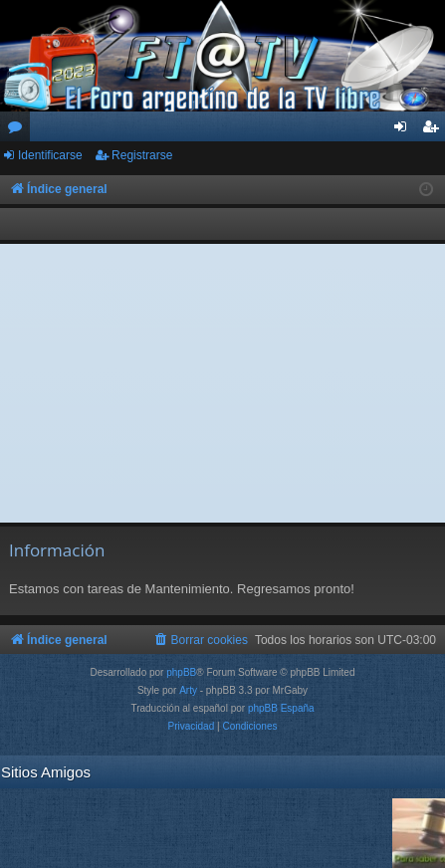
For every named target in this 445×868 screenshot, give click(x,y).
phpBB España (281, 708)
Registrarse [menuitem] (435, 130)
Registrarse (142, 155)
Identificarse (50, 155)
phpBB (181, 672)
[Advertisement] (223, 383)
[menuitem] (201, 640)
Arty (188, 690)
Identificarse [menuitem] (405, 130)
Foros (19, 130)
